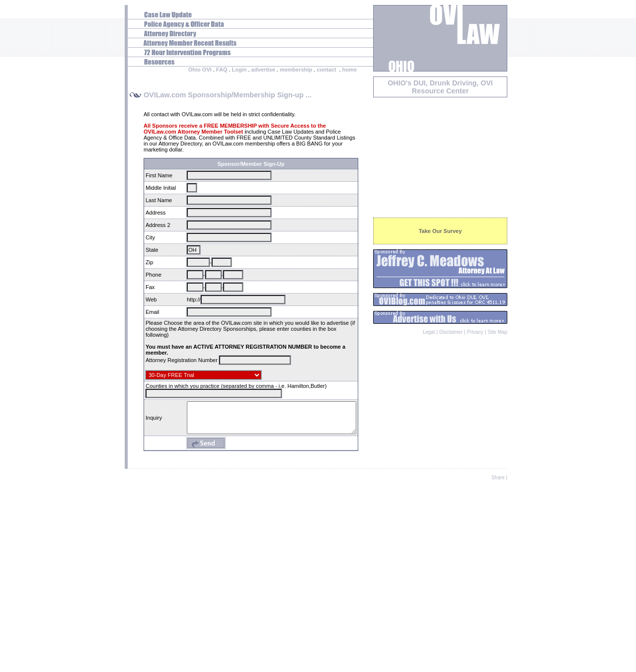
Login (239, 70)
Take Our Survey (440, 231)
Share (498, 663)
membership (296, 70)
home (350, 70)
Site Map (498, 332)
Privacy (475, 332)
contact (326, 70)
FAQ (222, 70)
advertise (263, 70)
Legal (429, 332)
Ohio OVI (200, 70)
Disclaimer (451, 332)
